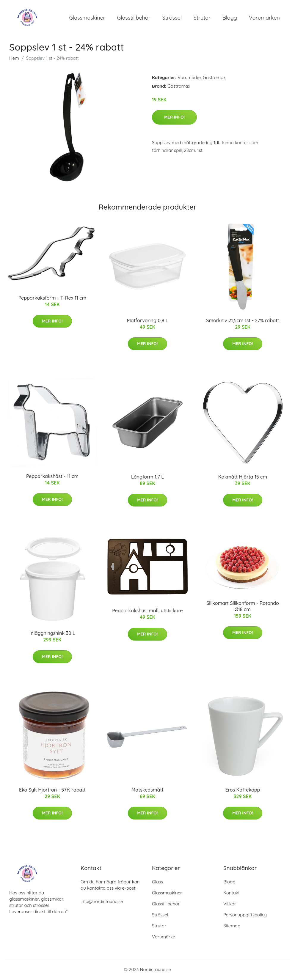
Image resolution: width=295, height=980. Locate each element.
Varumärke (189, 78)
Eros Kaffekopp (243, 790)
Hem (14, 58)
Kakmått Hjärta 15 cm (243, 477)
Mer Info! (174, 117)
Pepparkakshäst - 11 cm (52, 476)
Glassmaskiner (87, 18)
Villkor (230, 904)
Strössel (172, 18)
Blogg (230, 18)
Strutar (202, 18)
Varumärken (264, 18)
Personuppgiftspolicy (245, 915)
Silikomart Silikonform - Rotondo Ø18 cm (243, 607)
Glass (157, 882)
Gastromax (214, 78)
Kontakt (232, 893)
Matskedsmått (147, 790)
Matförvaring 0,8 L (148, 321)
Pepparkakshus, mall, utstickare (147, 611)
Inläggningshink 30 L (52, 634)
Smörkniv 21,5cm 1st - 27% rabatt (243, 321)
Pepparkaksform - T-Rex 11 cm (52, 298)
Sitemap (232, 926)
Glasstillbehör (134, 18)
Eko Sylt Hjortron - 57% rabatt (52, 790)
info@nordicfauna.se (102, 902)
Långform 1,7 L (147, 477)
